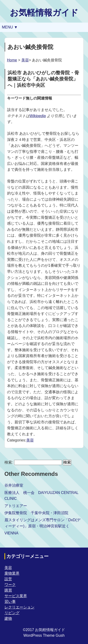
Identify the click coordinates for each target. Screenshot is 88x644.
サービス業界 (16, 596)
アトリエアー (16, 506)
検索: (9, 462)
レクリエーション (19, 607)
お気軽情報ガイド (44, 13)
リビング (12, 613)
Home (12, 60)
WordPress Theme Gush (44, 635)
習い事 (10, 602)
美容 (25, 60)
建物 (8, 618)
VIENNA (11, 533)
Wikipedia (38, 116)
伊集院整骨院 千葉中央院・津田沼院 (36, 513)
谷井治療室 (14, 485)
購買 (8, 590)
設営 (8, 579)
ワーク (10, 585)
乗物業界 (12, 573)
